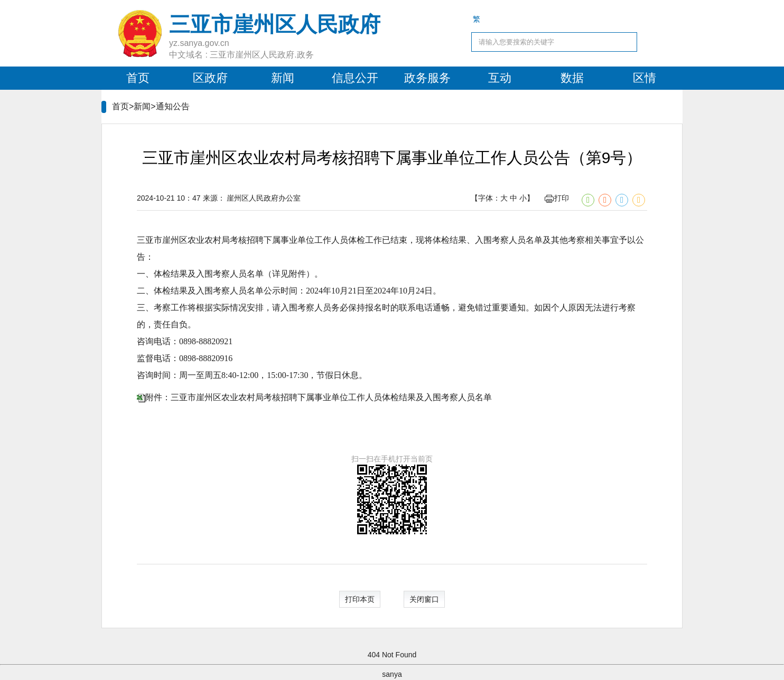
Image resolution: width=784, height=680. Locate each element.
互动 (500, 78)
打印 (557, 198)
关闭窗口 (424, 599)
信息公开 (355, 78)
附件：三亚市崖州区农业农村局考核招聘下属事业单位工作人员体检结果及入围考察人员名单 (319, 397)
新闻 (283, 78)
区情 (645, 78)
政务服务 (427, 78)
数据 (572, 78)
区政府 (210, 78)
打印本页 (360, 599)
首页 (138, 78)
